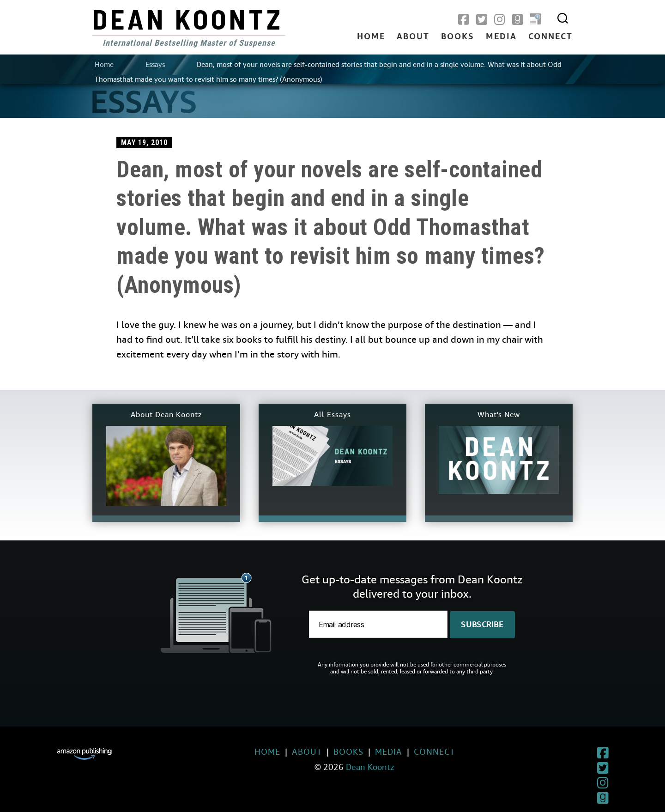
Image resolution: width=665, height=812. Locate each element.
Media (501, 37)
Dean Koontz (188, 18)
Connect (550, 37)
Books (458, 37)
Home (371, 37)
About (413, 37)
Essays (155, 65)
